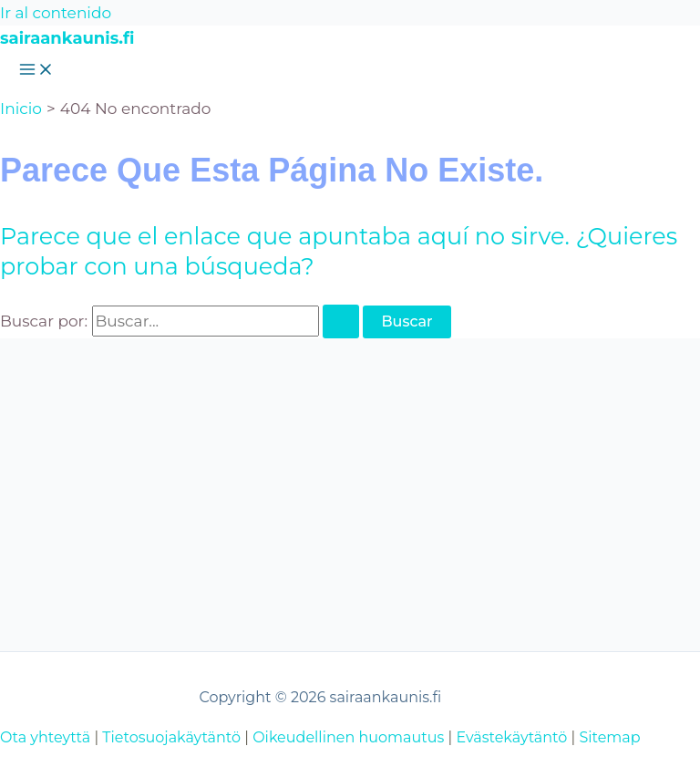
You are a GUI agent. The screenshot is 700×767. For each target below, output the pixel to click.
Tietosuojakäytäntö (171, 737)
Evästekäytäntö (511, 737)
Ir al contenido (56, 13)
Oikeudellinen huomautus (348, 737)
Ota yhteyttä (45, 737)
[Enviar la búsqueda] (341, 321)
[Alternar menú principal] (36, 71)
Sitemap (609, 737)
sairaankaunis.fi (67, 38)
